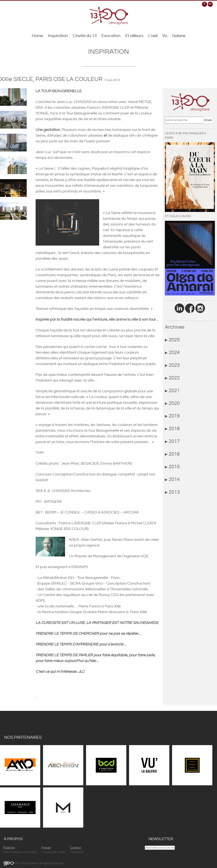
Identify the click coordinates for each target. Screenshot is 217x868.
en (210, 4)
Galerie (179, 36)
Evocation (111, 36)
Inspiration (58, 36)
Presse (46, 848)
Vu (165, 36)
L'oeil (153, 36)
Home (37, 36)
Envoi (208, 120)
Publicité (9, 848)
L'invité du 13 (85, 36)
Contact (76, 848)
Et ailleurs (134, 36)
